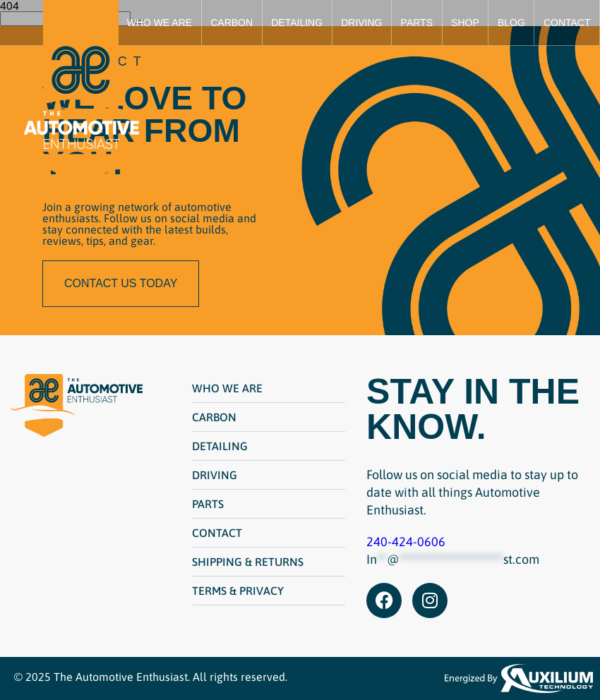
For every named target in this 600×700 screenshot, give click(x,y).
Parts (417, 23)
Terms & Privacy (238, 591)
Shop (465, 23)
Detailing (297, 23)
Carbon (232, 23)
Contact (567, 23)
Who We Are (160, 23)
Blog (511, 23)
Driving (361, 23)
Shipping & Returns (248, 562)
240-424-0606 (406, 542)
